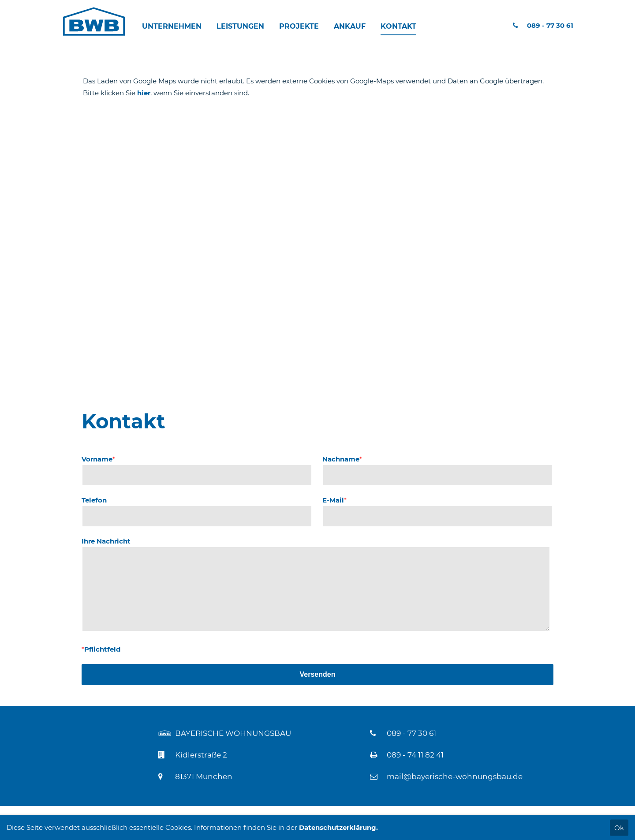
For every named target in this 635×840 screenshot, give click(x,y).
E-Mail (334, 500)
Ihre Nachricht (106, 541)
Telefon (94, 500)
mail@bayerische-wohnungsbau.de (455, 776)
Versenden (318, 674)
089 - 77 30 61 (543, 25)
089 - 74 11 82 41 (415, 755)
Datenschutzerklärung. (338, 827)
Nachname (342, 459)
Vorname (98, 459)
